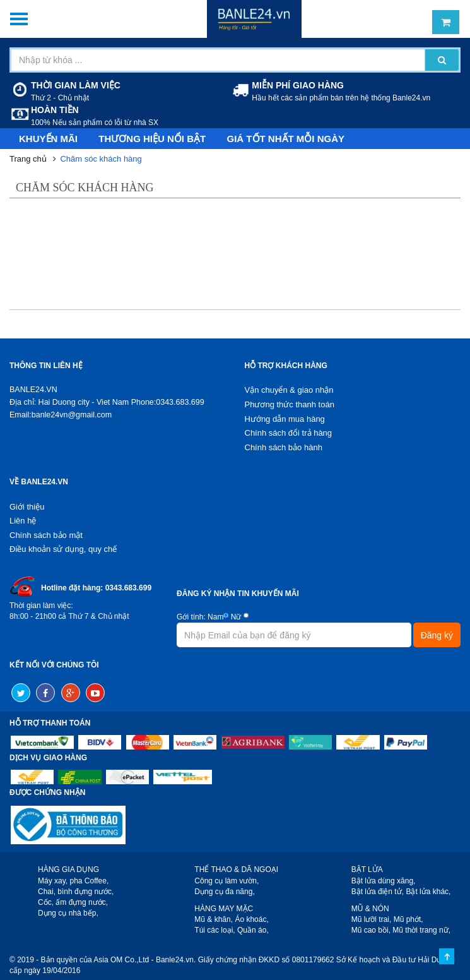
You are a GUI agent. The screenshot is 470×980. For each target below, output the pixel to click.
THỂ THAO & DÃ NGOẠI (236, 869)
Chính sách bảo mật (46, 535)
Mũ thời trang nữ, (421, 930)
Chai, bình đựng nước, (76, 892)
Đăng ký (437, 635)
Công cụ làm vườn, (226, 881)
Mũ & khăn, (214, 919)
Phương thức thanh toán (290, 404)
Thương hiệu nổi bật (152, 139)
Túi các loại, (214, 930)
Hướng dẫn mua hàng (285, 419)
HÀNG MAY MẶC (224, 909)
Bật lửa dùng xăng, (384, 881)
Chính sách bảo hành (284, 447)
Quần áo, (253, 930)
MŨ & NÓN (370, 909)
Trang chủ (28, 159)
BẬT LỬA (367, 869)
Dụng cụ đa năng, (224, 892)
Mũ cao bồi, (371, 930)
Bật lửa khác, (428, 892)
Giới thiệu (27, 507)
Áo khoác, (251, 919)
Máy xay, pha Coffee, (73, 881)
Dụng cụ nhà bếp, (68, 913)
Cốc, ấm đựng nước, (73, 902)
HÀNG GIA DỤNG (68, 869)
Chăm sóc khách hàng (101, 159)
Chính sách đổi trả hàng (289, 433)
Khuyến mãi (48, 139)
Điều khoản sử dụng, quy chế (63, 549)
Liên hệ (23, 521)
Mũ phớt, (408, 919)
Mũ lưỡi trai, (372, 919)
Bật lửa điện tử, (378, 892)
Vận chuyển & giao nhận (289, 390)
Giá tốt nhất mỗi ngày (286, 139)
